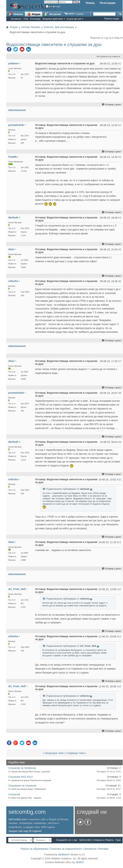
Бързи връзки (74, 19)
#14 (119, 686)
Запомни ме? (53, 6)
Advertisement (17, 110)
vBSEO (80, 862)
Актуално (53, 14)
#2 (120, 125)
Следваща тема (75, 753)
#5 (120, 249)
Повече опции (112, 19)
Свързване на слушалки (22, 786)
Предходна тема (54, 753)
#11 (119, 542)
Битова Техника (31, 27)
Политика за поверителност (66, 849)
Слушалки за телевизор (22, 768)
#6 (120, 281)
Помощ (90, 3)
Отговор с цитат (112, 105)
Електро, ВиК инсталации (59, 27)
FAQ (26, 19)
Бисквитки (90, 849)
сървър (74, 14)
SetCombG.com (17, 819)
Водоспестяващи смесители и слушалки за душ (54, 44)
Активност (16, 19)
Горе (118, 840)
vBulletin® (64, 855)
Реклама (103, 849)
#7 (120, 361)
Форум (34, 14)
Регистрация (108, 3)
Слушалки (14, 794)
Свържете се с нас (67, 840)
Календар (35, 19)
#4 (120, 218)
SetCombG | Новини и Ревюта (96, 840)
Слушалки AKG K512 (20, 777)
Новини (16, 14)
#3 (120, 157)
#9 (120, 442)
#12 (119, 589)
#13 (119, 636)
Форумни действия (53, 19)
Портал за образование (34, 849)
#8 (120, 393)
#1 (120, 64)
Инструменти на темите (108, 56)
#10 (119, 480)
